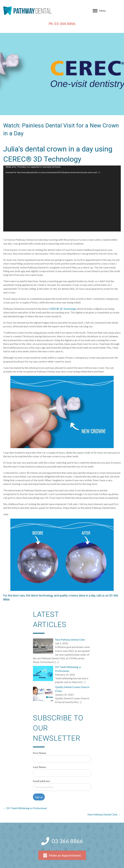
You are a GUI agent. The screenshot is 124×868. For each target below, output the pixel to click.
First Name (40, 753)
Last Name (39, 767)
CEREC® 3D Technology (62, 309)
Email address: (42, 781)
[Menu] (99, 11)
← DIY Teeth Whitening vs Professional (25, 808)
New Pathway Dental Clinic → (104, 814)
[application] (62, 199)
